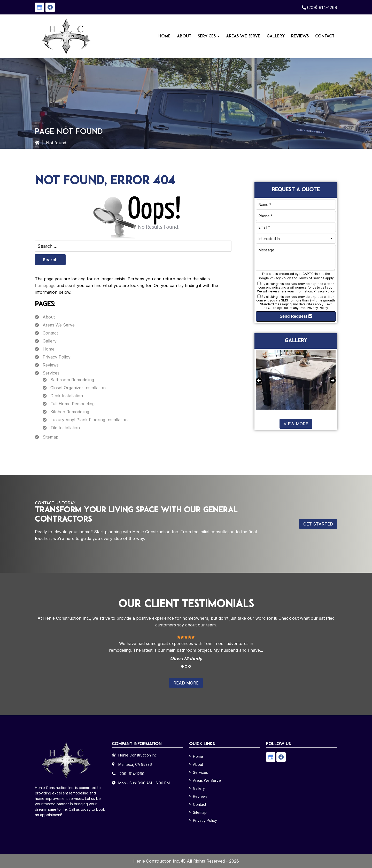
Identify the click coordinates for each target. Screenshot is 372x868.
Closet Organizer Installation (78, 388)
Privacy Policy (57, 357)
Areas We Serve (59, 325)
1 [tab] (182, 666)
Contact (50, 333)
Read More (186, 683)
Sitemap (51, 437)
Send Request (296, 316)
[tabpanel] (186, 648)
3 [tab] (190, 666)
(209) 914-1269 (322, 7)
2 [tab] (186, 666)
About (49, 317)
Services (51, 373)
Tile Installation (65, 428)
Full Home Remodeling (72, 404)
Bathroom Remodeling (72, 380)
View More (296, 424)
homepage (45, 285)
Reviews (51, 365)
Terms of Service (311, 278)
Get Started (318, 524)
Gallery (50, 341)
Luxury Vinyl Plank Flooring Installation (89, 420)
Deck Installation (67, 396)
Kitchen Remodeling (70, 412)
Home (49, 349)
